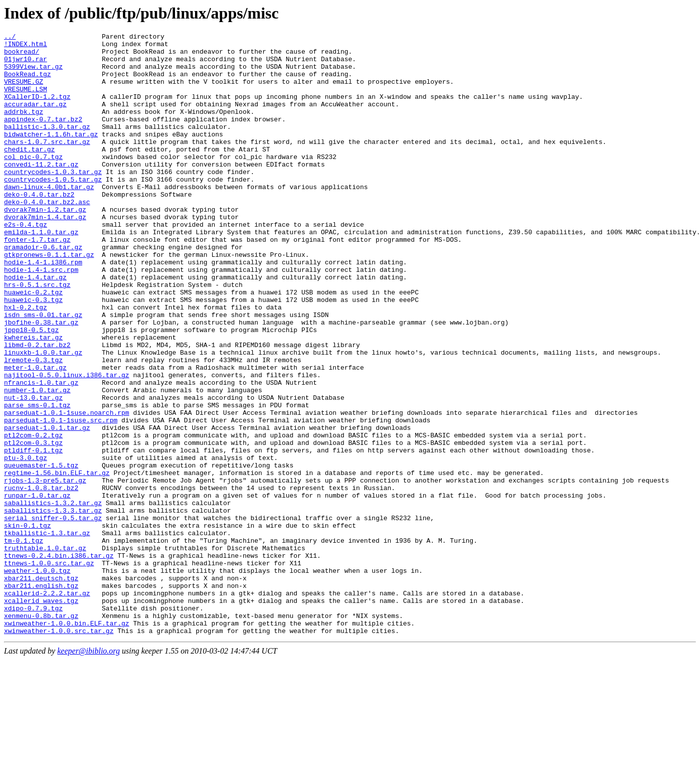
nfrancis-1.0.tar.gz (41, 453)
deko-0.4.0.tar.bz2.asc (47, 236)
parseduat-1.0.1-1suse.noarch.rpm (67, 489)
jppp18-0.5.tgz (31, 390)
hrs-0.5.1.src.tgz (37, 336)
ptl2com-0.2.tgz (33, 516)
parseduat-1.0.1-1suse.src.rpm (61, 498)
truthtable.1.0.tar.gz (45, 652)
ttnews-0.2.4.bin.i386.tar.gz (59, 661)
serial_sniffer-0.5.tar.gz (53, 615)
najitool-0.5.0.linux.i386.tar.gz (67, 444)
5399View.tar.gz (33, 74)
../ (10, 38)
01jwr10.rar (26, 65)
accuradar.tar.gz (35, 119)
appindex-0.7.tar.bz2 (43, 137)
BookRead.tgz (28, 83)
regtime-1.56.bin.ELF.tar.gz (57, 561)
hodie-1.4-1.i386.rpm (43, 308)
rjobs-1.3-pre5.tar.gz (45, 570)
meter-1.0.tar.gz (35, 435)
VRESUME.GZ (24, 92)
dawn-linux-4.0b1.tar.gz (49, 218)
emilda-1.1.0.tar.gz (41, 272)
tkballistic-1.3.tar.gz (47, 634)
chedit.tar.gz (29, 173)
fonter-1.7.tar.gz (37, 281)
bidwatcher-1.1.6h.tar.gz (51, 155)
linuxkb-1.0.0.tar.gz (43, 417)
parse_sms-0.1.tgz (37, 480)
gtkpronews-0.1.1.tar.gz (49, 299)
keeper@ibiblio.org (89, 771)
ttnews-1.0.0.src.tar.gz (49, 670)
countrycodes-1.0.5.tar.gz (53, 209)
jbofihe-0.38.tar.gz (41, 381)
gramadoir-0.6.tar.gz (43, 290)
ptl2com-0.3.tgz (33, 525)
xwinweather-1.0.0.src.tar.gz (59, 751)
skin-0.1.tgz (28, 625)
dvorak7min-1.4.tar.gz (45, 254)
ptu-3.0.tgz (26, 543)
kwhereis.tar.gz (33, 399)
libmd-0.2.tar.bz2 (37, 408)
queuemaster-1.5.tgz (41, 552)
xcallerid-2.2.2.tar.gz (47, 706)
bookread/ (22, 56)
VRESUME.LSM (26, 101)
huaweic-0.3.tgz (33, 354)
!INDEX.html (26, 47)
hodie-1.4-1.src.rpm (41, 318)
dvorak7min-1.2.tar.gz (45, 245)
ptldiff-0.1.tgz (33, 534)
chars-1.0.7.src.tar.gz (47, 164)
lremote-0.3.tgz (33, 426)
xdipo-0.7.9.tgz (33, 724)
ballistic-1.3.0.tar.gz (47, 146)
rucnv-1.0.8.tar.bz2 (41, 579)
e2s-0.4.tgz (26, 263)
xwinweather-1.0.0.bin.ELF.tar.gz (67, 742)
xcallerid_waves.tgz (41, 715)
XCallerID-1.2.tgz (37, 110)
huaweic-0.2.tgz (33, 345)
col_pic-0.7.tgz (33, 182)
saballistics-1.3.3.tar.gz (53, 606)
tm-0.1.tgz (24, 643)
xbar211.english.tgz (41, 697)
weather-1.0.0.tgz (37, 679)
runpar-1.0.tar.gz (37, 588)
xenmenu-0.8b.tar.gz (41, 733)
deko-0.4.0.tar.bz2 (39, 227)
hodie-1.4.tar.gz (35, 327)
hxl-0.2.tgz (26, 363)
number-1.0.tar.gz (37, 462)
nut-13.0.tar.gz (33, 471)
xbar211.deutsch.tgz (41, 688)
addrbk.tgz (24, 128)
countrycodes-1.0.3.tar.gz (53, 200)
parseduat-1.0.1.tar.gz (47, 507)
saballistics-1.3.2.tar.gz (53, 597)
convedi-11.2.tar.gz (41, 191)
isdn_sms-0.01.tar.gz (43, 372)
